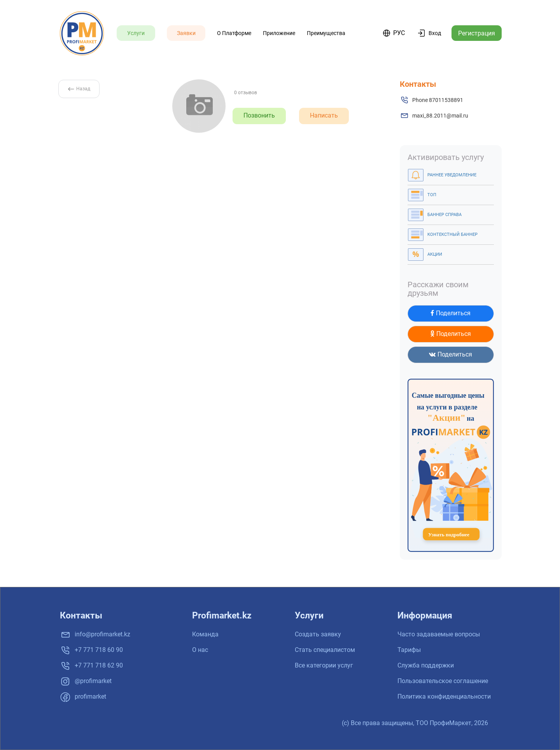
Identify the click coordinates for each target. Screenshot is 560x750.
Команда (205, 634)
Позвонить (259, 115)
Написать (324, 115)
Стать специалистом (325, 650)
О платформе (234, 33)
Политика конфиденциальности (444, 696)
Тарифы (409, 650)
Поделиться (451, 313)
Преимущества (326, 33)
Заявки (186, 33)
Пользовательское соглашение (443, 681)
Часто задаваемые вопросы (439, 634)
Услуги (136, 33)
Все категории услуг (324, 665)
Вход (435, 33)
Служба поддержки (426, 665)
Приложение (279, 33)
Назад (79, 89)
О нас (200, 650)
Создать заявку (318, 634)
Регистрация (477, 33)
